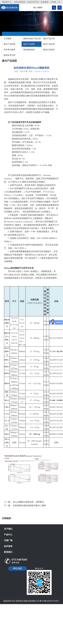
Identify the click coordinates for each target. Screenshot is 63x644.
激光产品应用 (49, 44)
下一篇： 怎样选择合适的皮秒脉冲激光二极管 (25, 506)
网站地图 (17, 568)
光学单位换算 (9, 50)
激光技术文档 (9, 55)
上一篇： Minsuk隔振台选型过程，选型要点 (24, 502)
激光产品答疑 (9, 44)
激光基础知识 (29, 50)
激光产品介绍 (49, 39)
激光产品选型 (29, 44)
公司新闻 (7, 39)
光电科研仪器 (21, 518)
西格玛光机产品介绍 (32, 39)
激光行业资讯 (49, 50)
